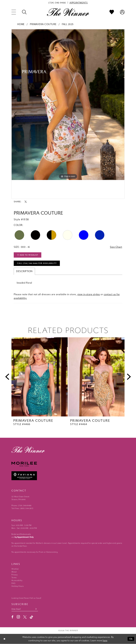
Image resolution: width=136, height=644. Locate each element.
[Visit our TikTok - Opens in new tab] (31, 617)
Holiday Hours (18, 586)
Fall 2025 (68, 24)
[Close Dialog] (4, 639)
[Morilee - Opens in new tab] (68, 464)
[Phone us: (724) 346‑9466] (57, 3)
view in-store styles (89, 294)
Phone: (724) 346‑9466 (21, 506)
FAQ (13, 583)
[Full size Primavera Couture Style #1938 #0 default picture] (68, 105)
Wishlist (15, 569)
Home (21, 24)
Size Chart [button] (116, 247)
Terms (14, 578)
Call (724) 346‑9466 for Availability (37, 263)
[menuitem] (57, 3)
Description (24, 271)
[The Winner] (68, 12)
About (14, 572)
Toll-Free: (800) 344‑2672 (22, 508)
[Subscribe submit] (36, 609)
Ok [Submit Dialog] (131, 639)
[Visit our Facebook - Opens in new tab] (12, 617)
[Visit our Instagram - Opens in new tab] (18, 617)
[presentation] (40, 377)
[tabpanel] (68, 105)
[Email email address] (25, 609)
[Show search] (24, 12)
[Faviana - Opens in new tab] (68, 476)
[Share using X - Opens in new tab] (26, 202)
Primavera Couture (43, 24)
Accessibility (17, 580)
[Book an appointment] (79, 3)
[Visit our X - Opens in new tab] (25, 617)
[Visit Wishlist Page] (112, 12)
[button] (14, 12)
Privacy (14, 575)
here (105, 641)
